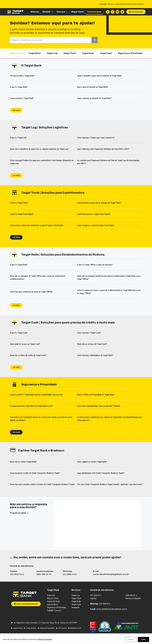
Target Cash (106, 53)
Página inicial (16, 53)
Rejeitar (131, 639)
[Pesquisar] (95, 40)
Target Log (52, 53)
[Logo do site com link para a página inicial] (15, 12)
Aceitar (143, 639)
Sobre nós (35, 12)
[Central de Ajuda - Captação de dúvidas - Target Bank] (97, 523)
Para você (62, 12)
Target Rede (88, 53)
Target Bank (35, 53)
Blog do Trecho (78, 12)
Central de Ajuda (94, 12)
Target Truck (70, 53)
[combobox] (51, 40)
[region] (76, 639)
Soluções (48, 12)
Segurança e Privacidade (130, 53)
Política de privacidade (45, 639)
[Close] (150, 635)
